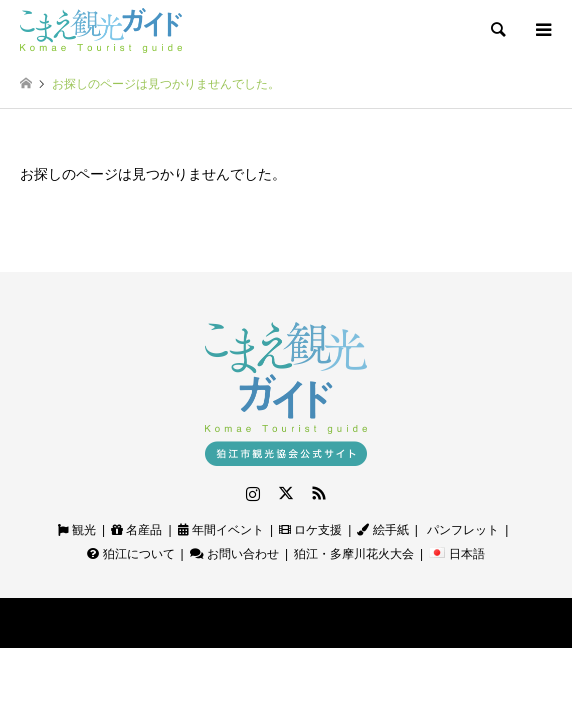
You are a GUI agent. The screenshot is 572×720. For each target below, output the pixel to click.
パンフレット (461, 530)
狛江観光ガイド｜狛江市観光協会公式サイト (243, 622)
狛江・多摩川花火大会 (354, 554)
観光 (77, 530)
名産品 (136, 530)
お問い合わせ (234, 554)
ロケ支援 (310, 530)
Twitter (286, 493)
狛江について (130, 554)
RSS (319, 493)
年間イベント (221, 530)
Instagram (253, 493)
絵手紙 (382, 530)
